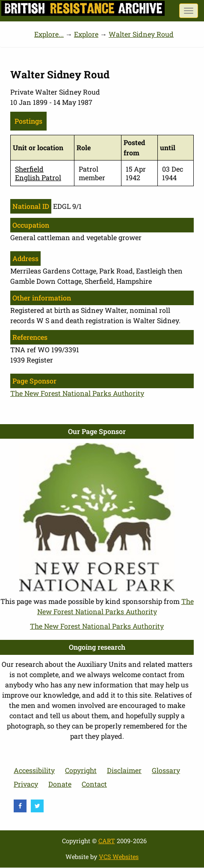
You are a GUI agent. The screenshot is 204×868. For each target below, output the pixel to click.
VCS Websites (119, 857)
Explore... (49, 34)
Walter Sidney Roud (141, 34)
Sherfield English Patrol (38, 173)
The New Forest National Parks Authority (77, 393)
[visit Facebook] (20, 806)
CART (107, 841)
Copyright (81, 770)
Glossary (166, 770)
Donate (60, 784)
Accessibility (34, 770)
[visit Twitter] (37, 806)
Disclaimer (124, 770)
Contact (94, 784)
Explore (86, 34)
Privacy (26, 784)
